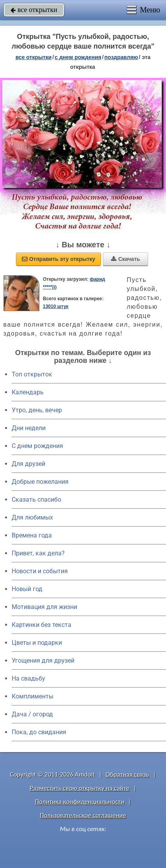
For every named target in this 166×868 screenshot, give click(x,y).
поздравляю (121, 57)
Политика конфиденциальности (80, 802)
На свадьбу (28, 678)
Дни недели (29, 428)
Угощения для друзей (43, 661)
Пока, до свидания (39, 732)
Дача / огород (32, 714)
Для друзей (28, 464)
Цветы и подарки (37, 643)
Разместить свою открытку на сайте (79, 788)
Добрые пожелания (40, 482)
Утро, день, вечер (37, 410)
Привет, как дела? (38, 553)
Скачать (125, 259)
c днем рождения (78, 57)
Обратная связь (127, 774)
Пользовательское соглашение (83, 815)
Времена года (32, 535)
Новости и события (40, 571)
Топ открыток (32, 374)
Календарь (28, 392)
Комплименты (33, 696)
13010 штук (56, 306)
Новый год (27, 589)
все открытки (34, 10)
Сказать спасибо (36, 500)
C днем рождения (37, 446)
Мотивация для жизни (44, 607)
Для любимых (32, 517)
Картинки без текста (41, 625)
